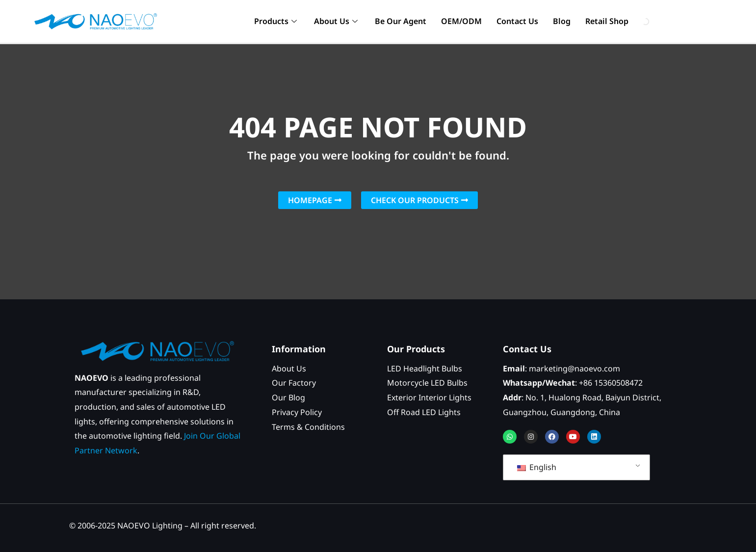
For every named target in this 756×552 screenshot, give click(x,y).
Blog (562, 21)
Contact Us (517, 21)
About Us (337, 21)
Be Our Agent (401, 21)
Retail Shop (607, 21)
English (537, 467)
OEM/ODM (461, 21)
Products (277, 21)
